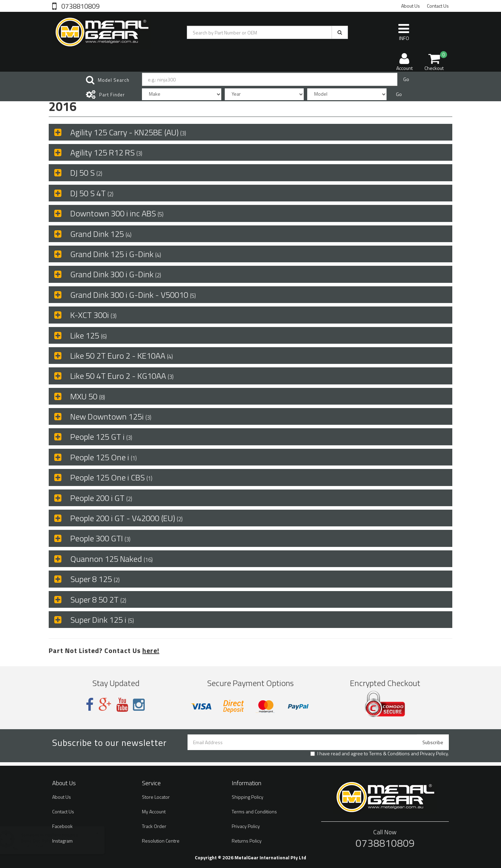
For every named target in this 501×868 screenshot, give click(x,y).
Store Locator (156, 797)
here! (151, 650)
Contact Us (438, 6)
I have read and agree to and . (380, 754)
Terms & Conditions (389, 753)
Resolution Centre (161, 841)
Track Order (154, 826)
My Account (154, 811)
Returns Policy (247, 841)
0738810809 (80, 6)
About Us (411, 6)
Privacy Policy (434, 753)
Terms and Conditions (254, 811)
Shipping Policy (248, 797)
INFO (404, 32)
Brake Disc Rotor (43, 841)
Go (406, 79)
